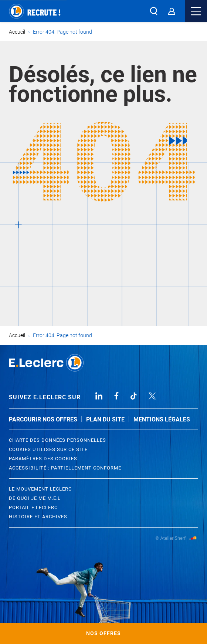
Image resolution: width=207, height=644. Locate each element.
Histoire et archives (38, 517)
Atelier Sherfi (177, 538)
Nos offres (103, 633)
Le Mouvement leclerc (40, 489)
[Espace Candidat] (172, 11)
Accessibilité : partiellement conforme (65, 468)
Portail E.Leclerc (33, 507)
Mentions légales (162, 419)
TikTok (134, 396)
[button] (154, 11)
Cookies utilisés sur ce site (48, 449)
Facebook (116, 396)
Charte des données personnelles (57, 440)
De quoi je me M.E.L (35, 498)
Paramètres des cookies (43, 459)
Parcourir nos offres (43, 419)
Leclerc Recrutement (46, 363)
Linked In (99, 396)
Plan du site (105, 419)
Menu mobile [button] (196, 11)
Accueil (17, 32)
